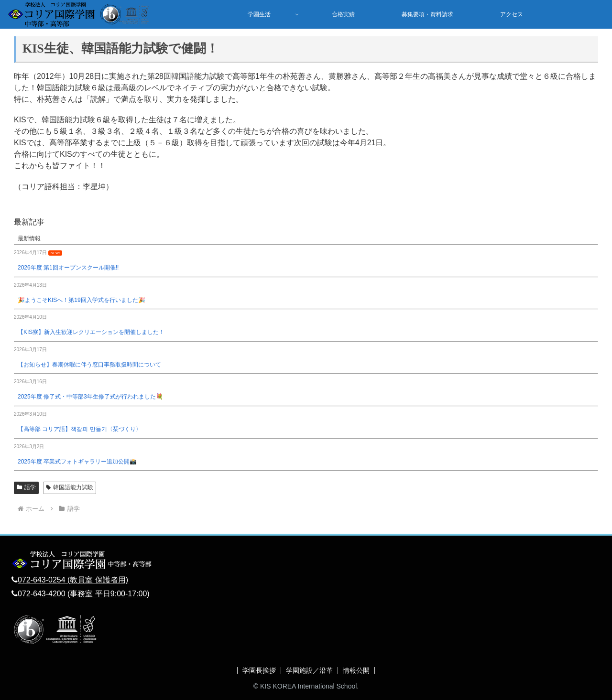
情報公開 (356, 670)
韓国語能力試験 (70, 487)
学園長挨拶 (259, 670)
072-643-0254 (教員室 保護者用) (73, 580)
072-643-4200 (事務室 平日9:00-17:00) (84, 594)
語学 (26, 487)
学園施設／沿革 (309, 670)
